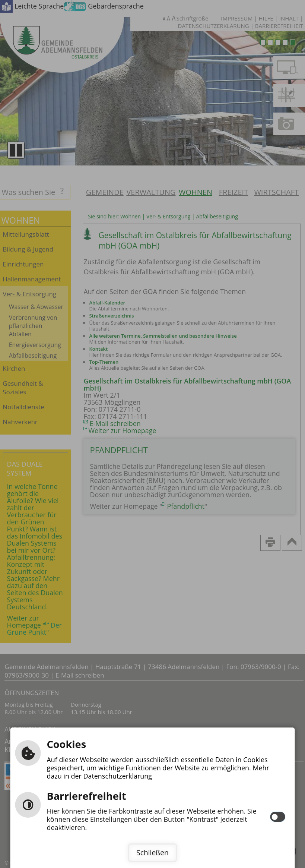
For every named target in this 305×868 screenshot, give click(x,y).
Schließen (152, 853)
